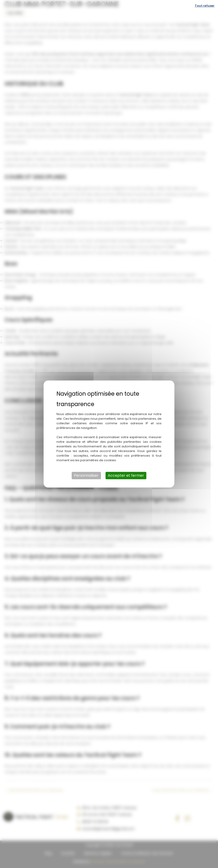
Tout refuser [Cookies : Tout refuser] (205, 6)
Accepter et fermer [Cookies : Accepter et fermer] (126, 475)
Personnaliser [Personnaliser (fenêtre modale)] (86, 475)
